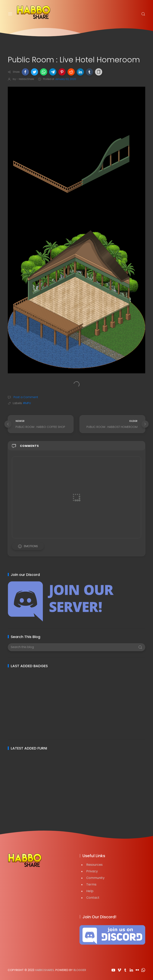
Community (95, 878)
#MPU (27, 403)
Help (90, 891)
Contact (93, 898)
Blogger (80, 970)
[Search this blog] (76, 647)
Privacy (92, 871)
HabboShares (45, 970)
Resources (94, 865)
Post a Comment (25, 397)
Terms (91, 884)
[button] (25, 72)
